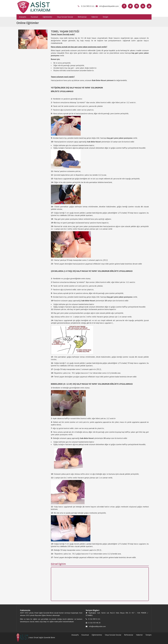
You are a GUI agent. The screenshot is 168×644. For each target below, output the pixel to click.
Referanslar (82, 17)
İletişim (105, 17)
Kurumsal (34, 17)
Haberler (95, 17)
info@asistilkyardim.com (109, 6)
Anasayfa (23, 17)
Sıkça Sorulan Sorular (65, 17)
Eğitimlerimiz (47, 17)
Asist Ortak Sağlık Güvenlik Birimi (42, 637)
